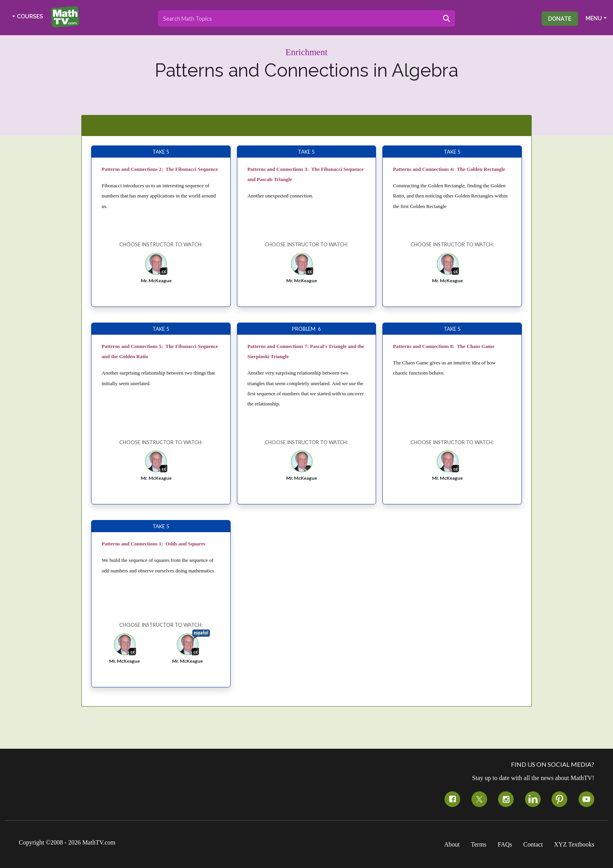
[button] (156, 271)
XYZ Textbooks (574, 844)
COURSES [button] (30, 16)
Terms (479, 844)
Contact (533, 844)
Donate (560, 19)
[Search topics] (298, 18)
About (452, 844)
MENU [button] (594, 18)
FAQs (505, 844)
